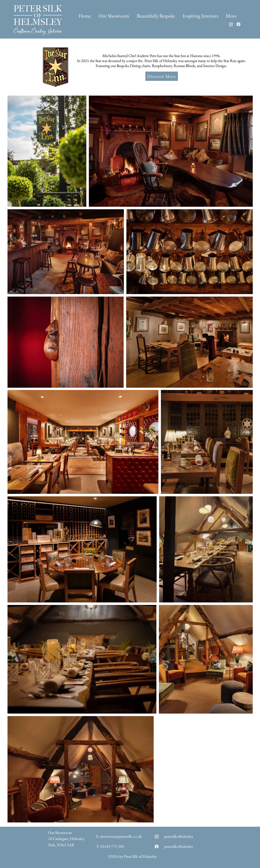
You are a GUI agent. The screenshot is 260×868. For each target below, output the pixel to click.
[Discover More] (162, 76)
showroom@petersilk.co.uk (121, 836)
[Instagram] (231, 24)
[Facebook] (238, 24)
